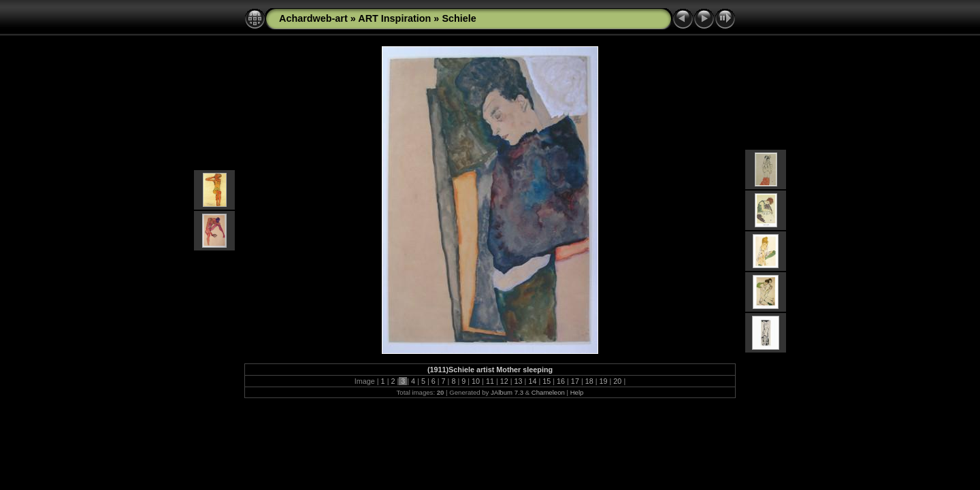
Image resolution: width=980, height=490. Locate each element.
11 (490, 381)
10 (476, 381)
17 (575, 381)
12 (504, 381)
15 (546, 381)
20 (617, 381)
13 (519, 381)
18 (589, 381)
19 (604, 381)
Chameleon (548, 392)
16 (561, 381)
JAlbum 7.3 (507, 392)
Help (577, 392)
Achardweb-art (313, 18)
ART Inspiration (394, 18)
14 (532, 381)
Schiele (459, 18)
